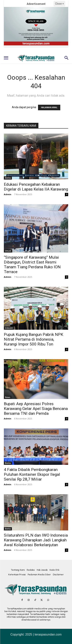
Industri (9, 328)
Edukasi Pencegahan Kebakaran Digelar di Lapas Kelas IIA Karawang (36, 187)
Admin (8, 194)
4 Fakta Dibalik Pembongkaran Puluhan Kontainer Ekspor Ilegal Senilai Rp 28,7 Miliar (32, 474)
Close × (59, 4)
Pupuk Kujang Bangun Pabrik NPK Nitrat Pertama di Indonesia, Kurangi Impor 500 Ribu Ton (34, 339)
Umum (8, 251)
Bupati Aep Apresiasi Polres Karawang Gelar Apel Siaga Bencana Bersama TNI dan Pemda (36, 409)
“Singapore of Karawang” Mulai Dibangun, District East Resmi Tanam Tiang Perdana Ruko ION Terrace (32, 265)
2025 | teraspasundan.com (43, 634)
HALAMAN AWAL (49, 107)
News (8, 397)
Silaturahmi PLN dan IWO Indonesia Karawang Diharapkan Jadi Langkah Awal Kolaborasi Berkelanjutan (36, 540)
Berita (8, 178)
